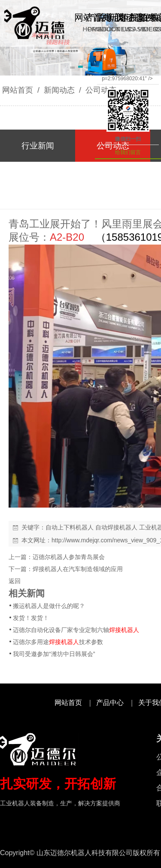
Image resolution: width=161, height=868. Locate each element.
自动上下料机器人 (70, 527)
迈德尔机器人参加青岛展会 (69, 557)
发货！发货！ (31, 618)
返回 (15, 581)
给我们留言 (128, 152)
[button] (72, 68)
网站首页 (18, 90)
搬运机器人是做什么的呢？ (49, 606)
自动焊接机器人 (116, 527)
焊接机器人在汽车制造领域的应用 (78, 569)
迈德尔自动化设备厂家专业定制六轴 (76, 630)
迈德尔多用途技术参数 (58, 642)
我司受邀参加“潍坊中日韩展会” (54, 654)
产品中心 (110, 703)
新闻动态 (59, 90)
